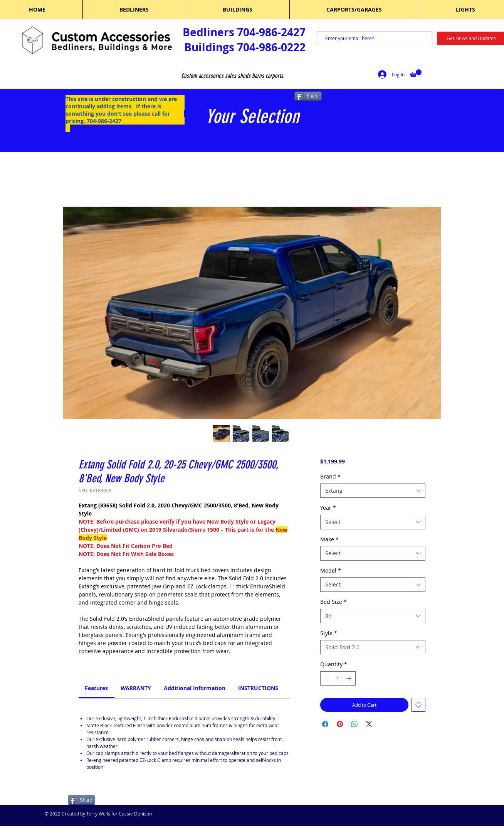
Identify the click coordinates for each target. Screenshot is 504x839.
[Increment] (350, 678)
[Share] (308, 96)
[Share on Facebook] (325, 724)
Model (331, 570)
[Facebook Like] (117, 801)
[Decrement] (326, 678)
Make (329, 539)
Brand (330, 476)
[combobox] (373, 491)
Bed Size (333, 602)
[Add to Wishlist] (418, 705)
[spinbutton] (338, 678)
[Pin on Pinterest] (340, 724)
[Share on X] (369, 724)
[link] (96, 688)
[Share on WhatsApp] (354, 724)
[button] (416, 73)
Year (328, 508)
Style (329, 633)
